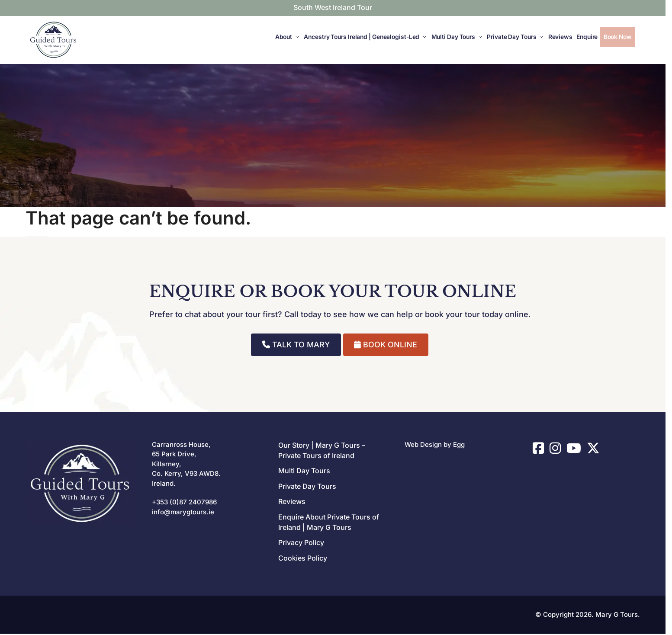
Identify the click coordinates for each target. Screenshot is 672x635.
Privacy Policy (301, 542)
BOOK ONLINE (386, 345)
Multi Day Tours (304, 471)
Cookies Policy (303, 558)
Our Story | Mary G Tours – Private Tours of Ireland (322, 450)
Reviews (292, 501)
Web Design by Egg (435, 444)
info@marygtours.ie (183, 512)
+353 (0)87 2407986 (184, 502)
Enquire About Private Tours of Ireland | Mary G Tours (329, 522)
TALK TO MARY (296, 345)
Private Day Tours (307, 486)
